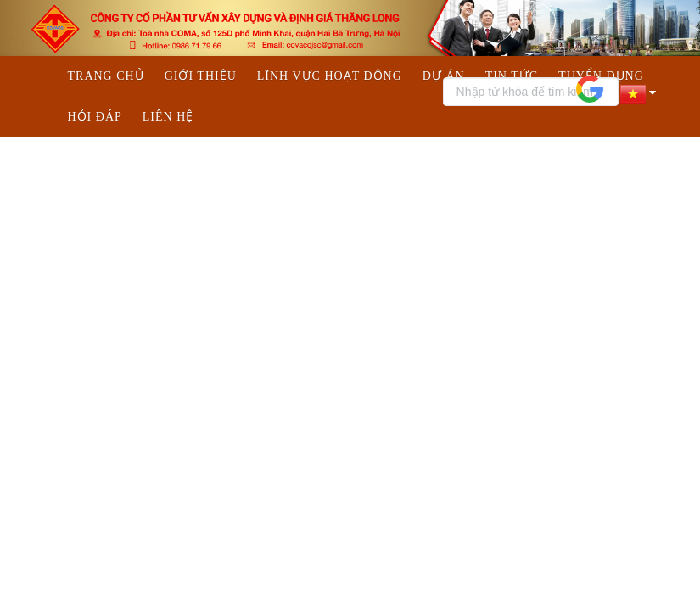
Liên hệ (168, 117)
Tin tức (512, 76)
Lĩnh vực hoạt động (330, 76)
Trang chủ (106, 76)
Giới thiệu (201, 76)
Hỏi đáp (95, 117)
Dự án (444, 76)
